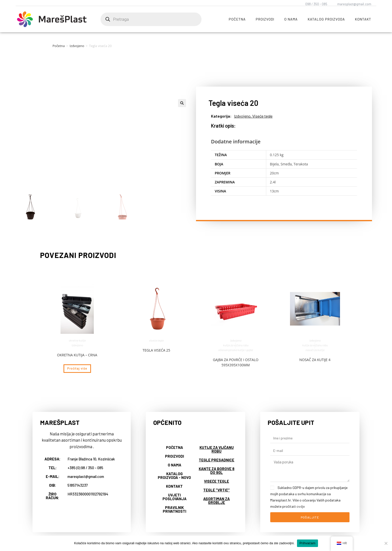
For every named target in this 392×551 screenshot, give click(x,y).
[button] (182, 103)
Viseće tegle (262, 116)
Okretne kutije (77, 340)
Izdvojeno (77, 46)
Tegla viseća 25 (156, 350)
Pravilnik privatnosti (174, 509)
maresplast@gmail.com (354, 4)
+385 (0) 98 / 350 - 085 (85, 468)
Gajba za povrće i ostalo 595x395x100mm (235, 362)
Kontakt (363, 19)
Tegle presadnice (216, 460)
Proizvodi (265, 19)
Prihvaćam (307, 543)
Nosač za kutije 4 (315, 360)
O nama (291, 19)
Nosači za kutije (315, 350)
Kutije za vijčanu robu (236, 345)
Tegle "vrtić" (216, 490)
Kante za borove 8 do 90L (217, 471)
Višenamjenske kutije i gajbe (236, 350)
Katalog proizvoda (326, 19)
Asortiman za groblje (216, 501)
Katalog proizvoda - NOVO (174, 476)
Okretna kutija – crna (77, 355)
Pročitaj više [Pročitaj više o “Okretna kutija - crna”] (77, 369)
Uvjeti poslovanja (174, 497)
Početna (237, 19)
